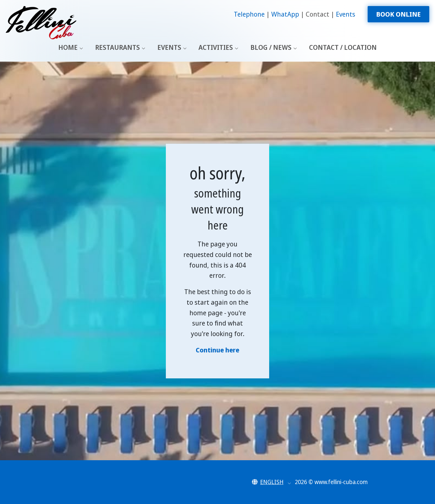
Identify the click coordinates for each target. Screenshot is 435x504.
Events (346, 14)
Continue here (217, 350)
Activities (216, 47)
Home (68, 47)
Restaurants (118, 47)
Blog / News (271, 47)
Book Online (398, 14)
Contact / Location (343, 47)
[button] (271, 482)
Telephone (250, 14)
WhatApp (286, 14)
